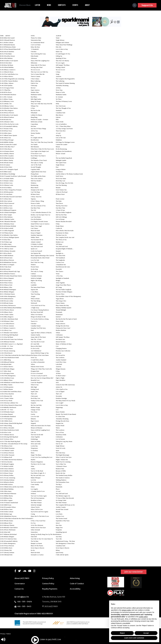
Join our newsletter (134, 572)
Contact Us (19, 589)
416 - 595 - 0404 (25, 602)
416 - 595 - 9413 (24, 606)
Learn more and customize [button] (134, 638)
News (49, 5)
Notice (9, 634)
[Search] (135, 5)
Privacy (3, 634)
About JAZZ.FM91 (22, 578)
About (88, 5)
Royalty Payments (50, 589)
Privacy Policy (48, 578)
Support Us (147, 5)
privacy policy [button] (126, 610)
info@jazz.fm (23, 597)
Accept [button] (146, 633)
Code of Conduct (77, 584)
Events (76, 5)
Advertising (75, 578)
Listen (38, 5)
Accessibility (75, 589)
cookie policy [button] (143, 617)
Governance (20, 584)
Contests (62, 5)
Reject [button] (122, 633)
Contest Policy (48, 584)
